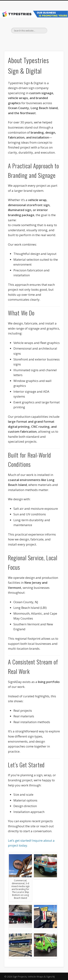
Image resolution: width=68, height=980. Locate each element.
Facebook (30, 40)
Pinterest (37, 40)
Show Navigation (55, 33)
